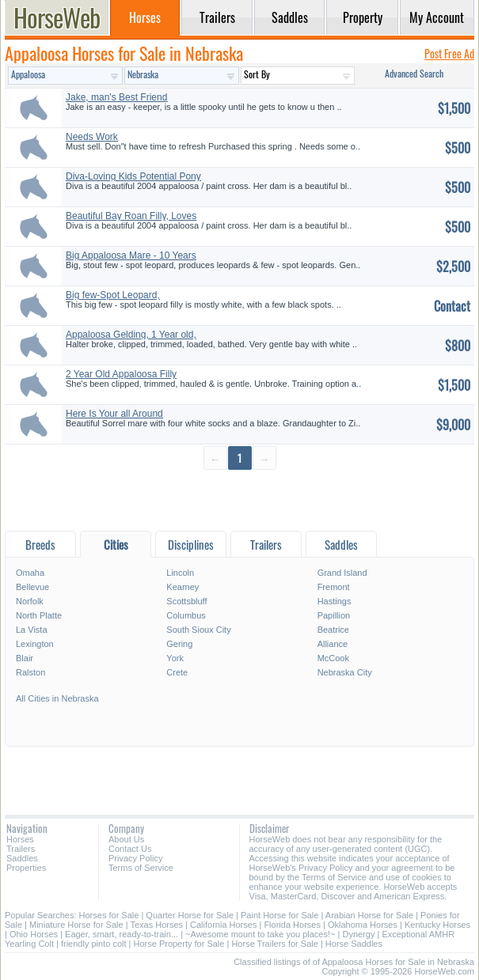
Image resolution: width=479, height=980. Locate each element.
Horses (20, 839)
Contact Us (130, 849)
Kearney (182, 587)
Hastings (335, 601)
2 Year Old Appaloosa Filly (121, 374)
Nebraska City (345, 672)
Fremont (334, 587)
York (175, 658)
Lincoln (180, 573)
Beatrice (333, 630)
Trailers (21, 849)
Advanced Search (414, 73)
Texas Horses (156, 925)
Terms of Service (141, 868)
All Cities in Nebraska (57, 698)
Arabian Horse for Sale (369, 915)
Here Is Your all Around (114, 414)
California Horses (223, 925)
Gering (179, 644)
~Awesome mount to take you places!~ (260, 934)
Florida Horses (292, 925)
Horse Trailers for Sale (274, 944)
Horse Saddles (354, 944)
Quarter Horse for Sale (190, 915)
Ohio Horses (34, 934)
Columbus (186, 615)
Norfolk (30, 601)
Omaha (30, 573)
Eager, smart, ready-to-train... (122, 934)
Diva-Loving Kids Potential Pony (133, 176)
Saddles (22, 858)
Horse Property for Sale (179, 944)
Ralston (30, 672)
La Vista (32, 630)
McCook (333, 658)
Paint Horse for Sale (279, 915)
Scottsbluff (186, 601)
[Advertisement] (239, 499)
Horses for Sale (109, 915)
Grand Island (342, 573)
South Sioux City (198, 630)
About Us (126, 839)
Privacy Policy (135, 858)
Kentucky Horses (437, 925)
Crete (177, 672)
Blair (25, 658)
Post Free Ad (449, 53)
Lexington (35, 644)
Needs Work (92, 137)
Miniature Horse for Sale (76, 925)
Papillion (334, 615)
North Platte (39, 615)
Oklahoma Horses (363, 925)
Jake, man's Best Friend (116, 97)
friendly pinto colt (94, 944)
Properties (26, 868)
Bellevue (32, 587)
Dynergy (358, 934)
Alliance (333, 644)
